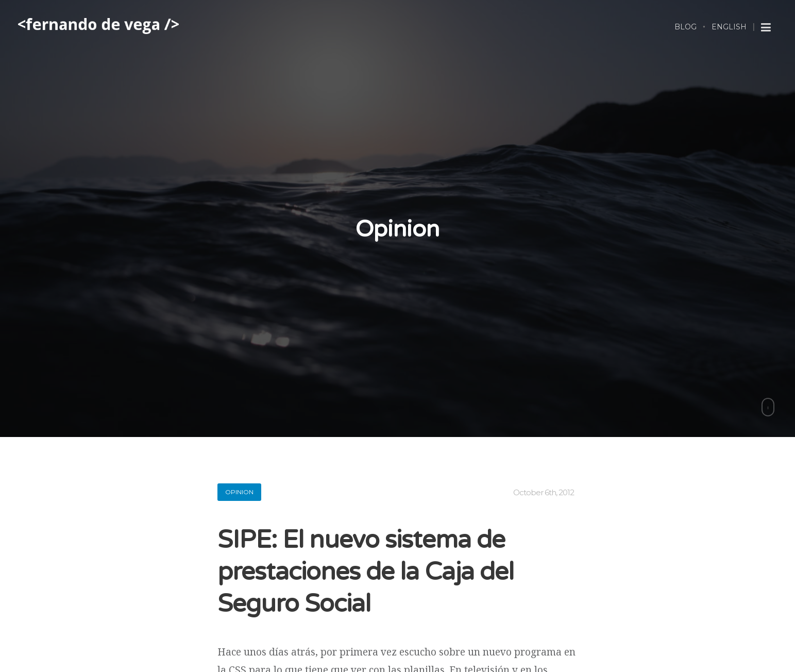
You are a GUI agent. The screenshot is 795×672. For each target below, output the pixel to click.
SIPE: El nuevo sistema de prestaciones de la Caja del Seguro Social (366, 572)
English (729, 27)
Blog (686, 27)
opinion (239, 492)
